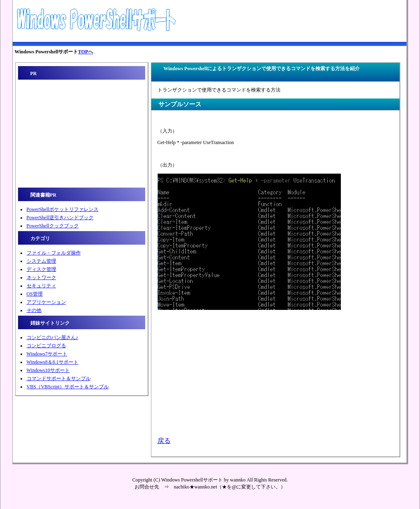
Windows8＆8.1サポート (53, 362)
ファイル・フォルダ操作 (54, 253)
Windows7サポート (47, 354)
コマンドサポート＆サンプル (59, 378)
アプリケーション (46, 302)
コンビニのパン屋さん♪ (52, 337)
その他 (34, 310)
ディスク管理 (41, 269)
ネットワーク (41, 277)
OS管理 (35, 294)
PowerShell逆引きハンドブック (60, 218)
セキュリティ (41, 286)
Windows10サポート (48, 370)
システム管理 (41, 261)
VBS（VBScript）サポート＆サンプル (68, 387)
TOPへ (85, 52)
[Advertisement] (274, 21)
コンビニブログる (46, 346)
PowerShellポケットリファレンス (63, 209)
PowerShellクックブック (53, 226)
